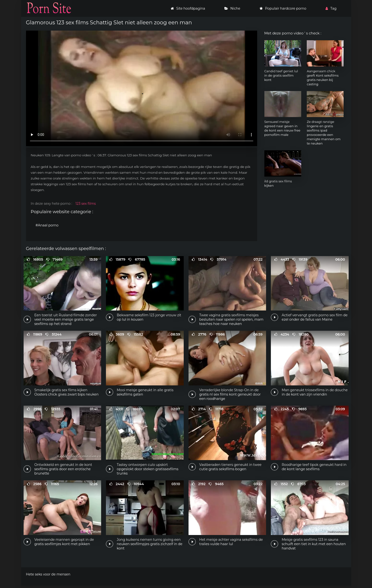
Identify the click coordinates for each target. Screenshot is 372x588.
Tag (331, 8)
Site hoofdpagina (188, 8)
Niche (232, 8)
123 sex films (86, 204)
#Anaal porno (47, 225)
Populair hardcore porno (283, 8)
